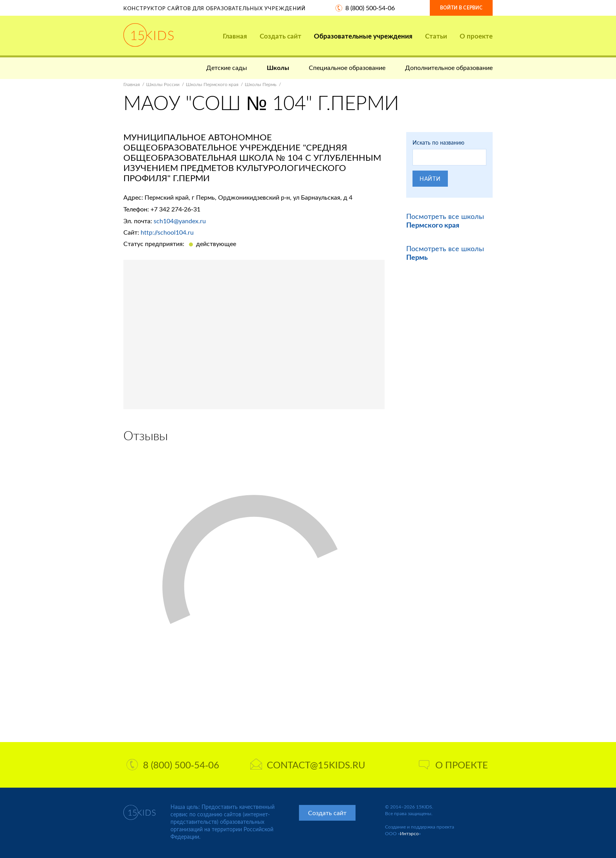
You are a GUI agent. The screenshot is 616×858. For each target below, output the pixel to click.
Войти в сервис (461, 8)
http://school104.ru (167, 232)
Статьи (436, 36)
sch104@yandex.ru (180, 221)
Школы (278, 67)
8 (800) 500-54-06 (370, 8)
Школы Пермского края (212, 84)
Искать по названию (438, 142)
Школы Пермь (261, 84)
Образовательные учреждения (363, 36)
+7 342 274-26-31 (175, 209)
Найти (430, 179)
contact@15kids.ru (308, 765)
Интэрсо (409, 833)
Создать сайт (280, 36)
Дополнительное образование (449, 67)
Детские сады (227, 67)
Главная (235, 36)
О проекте (476, 36)
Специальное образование (347, 67)
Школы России (163, 84)
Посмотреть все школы (445, 220)
